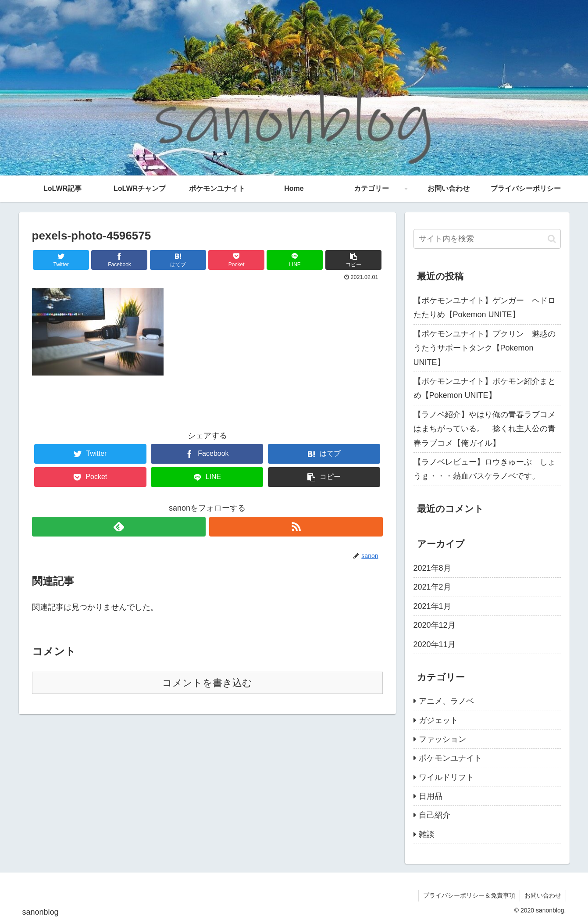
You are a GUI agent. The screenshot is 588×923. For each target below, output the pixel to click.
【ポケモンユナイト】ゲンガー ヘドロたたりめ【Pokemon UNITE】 (485, 308)
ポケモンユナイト (450, 758)
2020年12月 (435, 625)
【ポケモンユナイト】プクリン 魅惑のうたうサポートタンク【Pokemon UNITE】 (485, 348)
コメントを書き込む (207, 683)
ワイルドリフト (446, 777)
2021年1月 (432, 606)
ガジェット (438, 720)
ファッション (442, 739)
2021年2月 (432, 587)
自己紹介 (435, 815)
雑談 (427, 834)
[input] (487, 239)
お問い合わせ (543, 895)
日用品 (431, 796)
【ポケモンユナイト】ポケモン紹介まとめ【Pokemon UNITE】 (485, 388)
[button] (552, 239)
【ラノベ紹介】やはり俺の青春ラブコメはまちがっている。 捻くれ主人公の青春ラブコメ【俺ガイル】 (485, 429)
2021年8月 (432, 568)
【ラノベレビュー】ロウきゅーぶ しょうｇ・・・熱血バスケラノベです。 (485, 469)
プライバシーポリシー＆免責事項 (469, 895)
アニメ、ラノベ (446, 701)
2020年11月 (435, 644)
